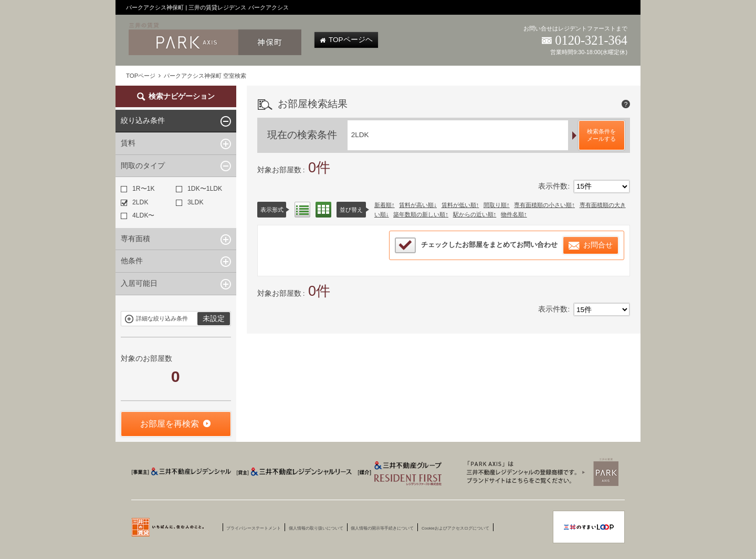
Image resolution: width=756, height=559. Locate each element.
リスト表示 (302, 210)
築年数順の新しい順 (419, 214)
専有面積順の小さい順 (543, 205)
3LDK (190, 202)
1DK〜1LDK (199, 189)
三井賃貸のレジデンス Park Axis (540, 472)
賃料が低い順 (459, 205)
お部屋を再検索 (170, 424)
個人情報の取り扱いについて (316, 529)
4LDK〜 (138, 215)
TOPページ (141, 76)
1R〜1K (138, 189)
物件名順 (512, 214)
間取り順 (495, 205)
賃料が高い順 (416, 205)
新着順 (383, 205)
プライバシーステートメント (254, 529)
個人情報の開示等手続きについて (382, 529)
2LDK (134, 202)
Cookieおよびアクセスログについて (455, 529)
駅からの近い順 (473, 214)
